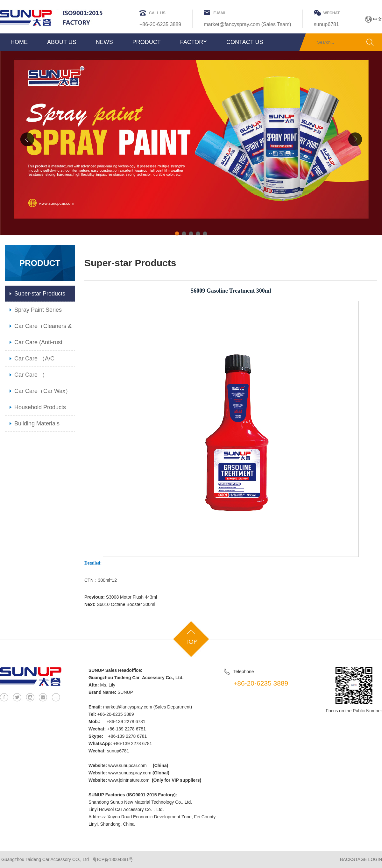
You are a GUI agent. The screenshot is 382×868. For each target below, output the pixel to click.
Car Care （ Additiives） (30, 377)
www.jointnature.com (129, 780)
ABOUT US (62, 42)
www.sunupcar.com (127, 765)
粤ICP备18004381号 (113, 859)
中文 (378, 19)
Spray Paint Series (38, 310)
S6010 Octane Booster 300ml (126, 604)
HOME (19, 42)
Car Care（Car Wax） (43, 391)
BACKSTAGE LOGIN (361, 859)
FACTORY (194, 42)
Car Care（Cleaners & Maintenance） (43, 328)
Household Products (40, 407)
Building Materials (37, 423)
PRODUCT (147, 42)
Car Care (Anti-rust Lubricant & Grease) (40, 345)
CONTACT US (245, 42)
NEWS (104, 42)
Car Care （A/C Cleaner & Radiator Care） (39, 361)
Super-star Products (40, 294)
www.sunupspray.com (130, 773)
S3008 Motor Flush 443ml (131, 597)
